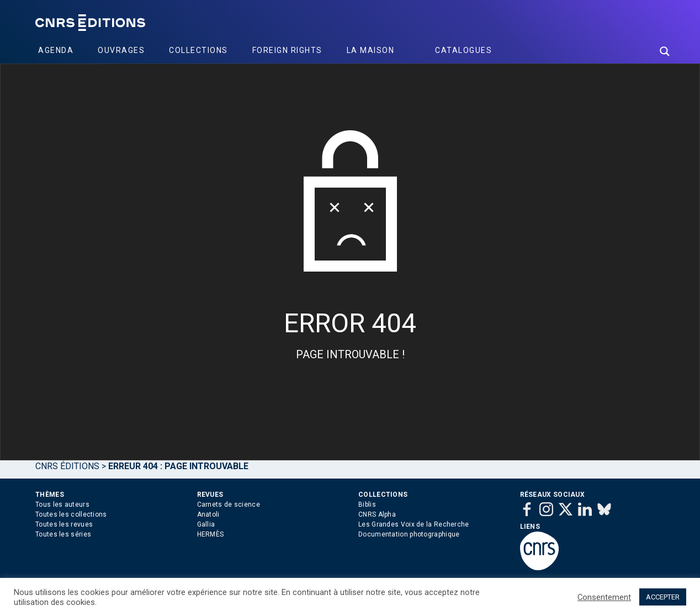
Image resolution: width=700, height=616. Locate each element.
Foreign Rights (287, 50)
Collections (198, 50)
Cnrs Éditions (67, 466)
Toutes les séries (63, 534)
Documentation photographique (409, 534)
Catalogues (463, 50)
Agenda (56, 50)
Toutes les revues (64, 524)
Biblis (367, 505)
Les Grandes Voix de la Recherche (414, 524)
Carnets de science (229, 505)
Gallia (206, 524)
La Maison (371, 50)
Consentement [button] (604, 597)
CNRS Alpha (377, 514)
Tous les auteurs (62, 505)
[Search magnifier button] (665, 51)
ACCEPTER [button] (663, 597)
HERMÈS (211, 534)
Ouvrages (121, 50)
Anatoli (208, 514)
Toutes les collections (71, 514)
